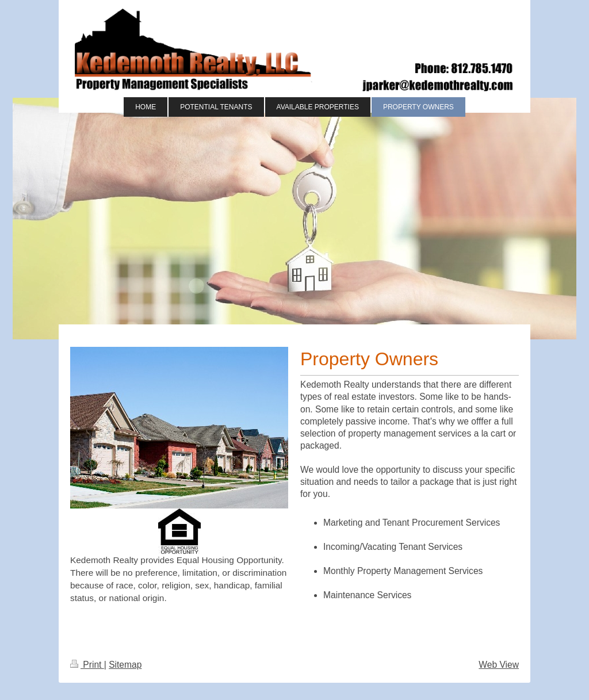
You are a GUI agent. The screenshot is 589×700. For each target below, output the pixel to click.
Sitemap (125, 665)
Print (87, 665)
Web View (499, 665)
